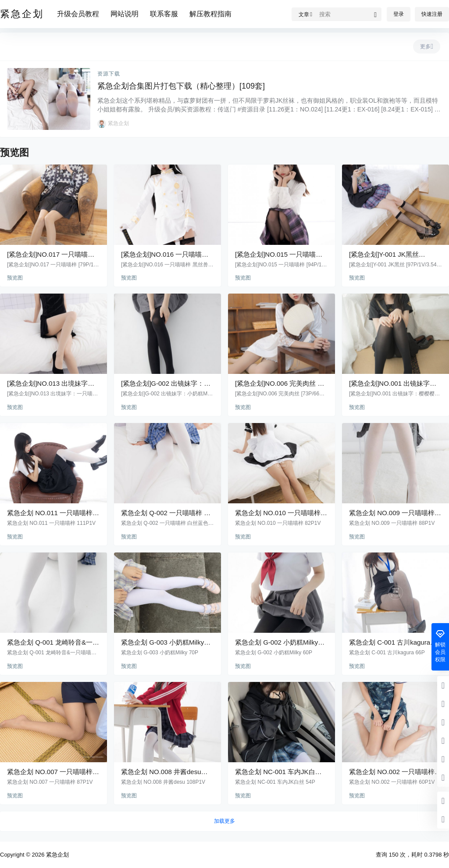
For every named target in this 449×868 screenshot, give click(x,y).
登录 (399, 14)
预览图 (15, 278)
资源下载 (109, 74)
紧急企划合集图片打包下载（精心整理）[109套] (181, 86)
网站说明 (125, 14)
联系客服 (164, 14)
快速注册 (432, 14)
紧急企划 (57, 855)
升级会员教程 (78, 14)
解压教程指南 (210, 14)
